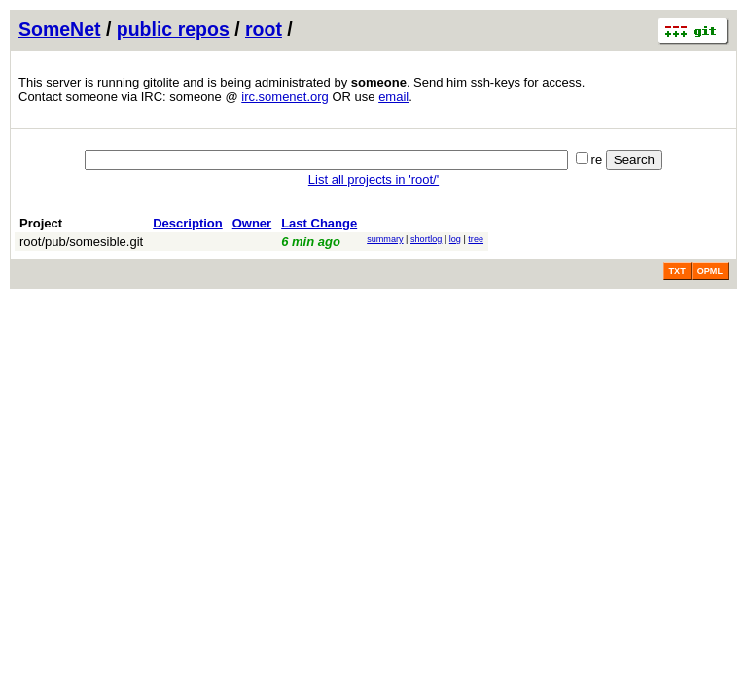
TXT (677, 271)
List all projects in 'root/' (373, 179)
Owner (252, 223)
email (393, 97)
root (264, 29)
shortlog (426, 239)
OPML (710, 271)
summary (385, 239)
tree (476, 239)
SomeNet (60, 29)
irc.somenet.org (285, 97)
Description (188, 223)
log (455, 239)
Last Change (319, 223)
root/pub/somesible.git (81, 242)
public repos (173, 29)
